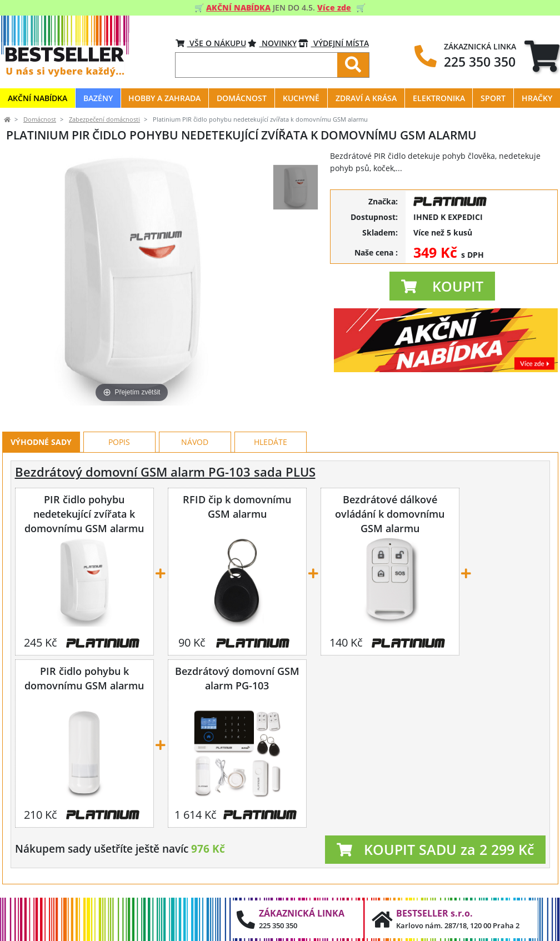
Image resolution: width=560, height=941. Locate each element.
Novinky (272, 43)
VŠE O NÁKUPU (211, 43)
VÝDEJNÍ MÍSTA (334, 43)
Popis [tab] (119, 442)
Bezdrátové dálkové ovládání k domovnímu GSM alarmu (390, 514)
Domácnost (40, 119)
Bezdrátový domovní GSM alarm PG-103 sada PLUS (165, 472)
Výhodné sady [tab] (41, 442)
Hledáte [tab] (271, 442)
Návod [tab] (195, 442)
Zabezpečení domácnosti (104, 119)
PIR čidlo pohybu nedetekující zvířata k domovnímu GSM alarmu (84, 514)
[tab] (542, 56)
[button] (442, 286)
